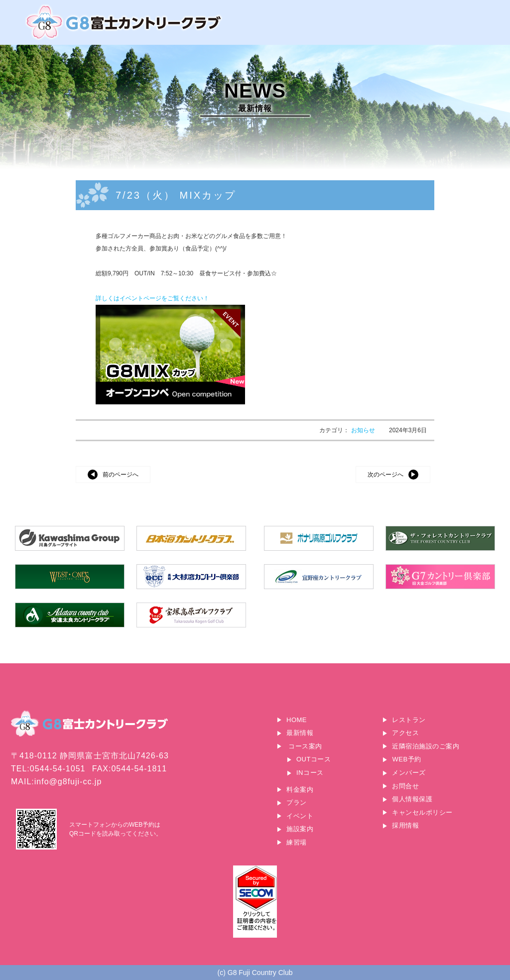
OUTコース (314, 759)
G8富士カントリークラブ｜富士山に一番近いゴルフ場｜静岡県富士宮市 (125, 22)
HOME (297, 720)
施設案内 (300, 829)
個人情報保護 (412, 799)
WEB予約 (406, 759)
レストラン (409, 720)
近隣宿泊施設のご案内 (426, 746)
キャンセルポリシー (422, 812)
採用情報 (405, 825)
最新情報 (300, 733)
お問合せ (405, 786)
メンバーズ (409, 773)
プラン (297, 802)
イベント (300, 816)
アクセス (405, 733)
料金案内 (300, 790)
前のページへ (121, 475)
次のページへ (385, 475)
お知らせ (364, 430)
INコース (310, 773)
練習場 (297, 842)
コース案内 (305, 746)
